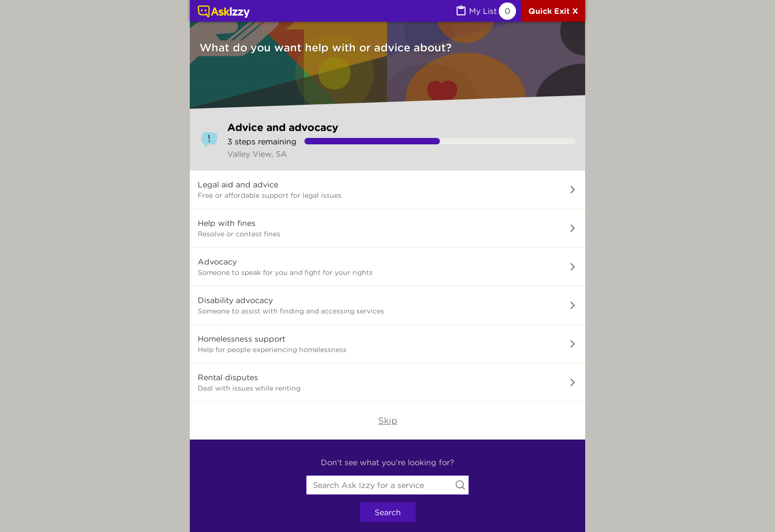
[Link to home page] (224, 12)
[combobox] (387, 485)
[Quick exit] (553, 11)
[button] (387, 190)
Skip (388, 421)
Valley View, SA (257, 154)
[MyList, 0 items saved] (485, 11)
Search (388, 512)
